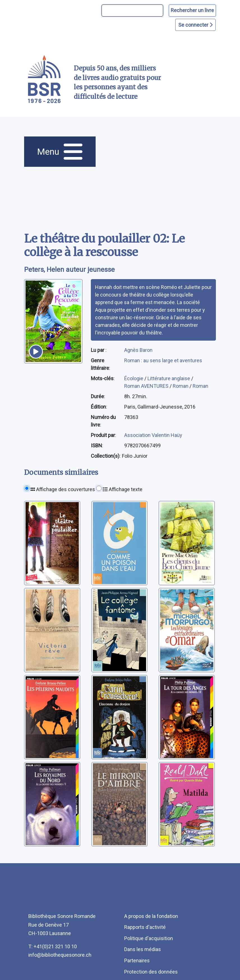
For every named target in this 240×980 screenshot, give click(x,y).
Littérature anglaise (169, 378)
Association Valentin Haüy (153, 435)
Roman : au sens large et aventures (163, 360)
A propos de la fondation (151, 916)
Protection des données (151, 972)
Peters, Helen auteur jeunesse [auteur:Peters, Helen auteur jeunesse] (69, 270)
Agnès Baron (138, 350)
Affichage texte (123, 489)
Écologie (134, 378)
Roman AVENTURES (147, 386)
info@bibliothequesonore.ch (60, 955)
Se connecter (195, 25)
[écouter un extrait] (36, 352)
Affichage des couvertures (63, 489)
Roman (181, 386)
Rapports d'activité (145, 927)
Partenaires (137, 960)
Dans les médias (143, 949)
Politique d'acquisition (149, 938)
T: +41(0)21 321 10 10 (53, 946)
